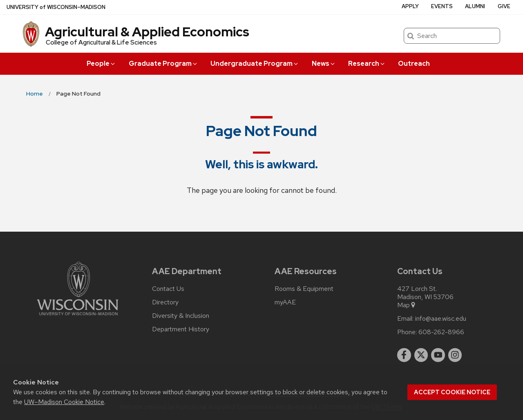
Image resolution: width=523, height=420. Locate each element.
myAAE (285, 302)
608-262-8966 (441, 332)
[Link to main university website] (78, 317)
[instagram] (455, 355)
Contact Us (168, 289)
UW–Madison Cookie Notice (64, 402)
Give (504, 6)
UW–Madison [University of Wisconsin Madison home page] (56, 7)
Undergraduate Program (255, 64)
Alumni (475, 6)
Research (367, 64)
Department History (181, 329)
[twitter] (421, 355)
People (101, 64)
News (324, 64)
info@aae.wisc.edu (441, 319)
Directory (165, 302)
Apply (410, 6)
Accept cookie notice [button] (452, 392)
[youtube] (438, 355)
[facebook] (404, 355)
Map (407, 305)
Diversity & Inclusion (181, 316)
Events (442, 6)
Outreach (414, 64)
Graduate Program (163, 64)
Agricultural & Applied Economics (147, 32)
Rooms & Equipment (304, 289)
